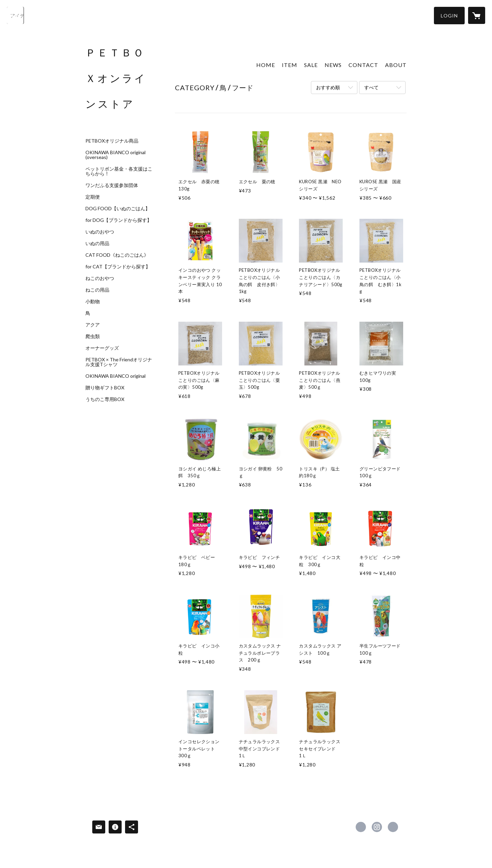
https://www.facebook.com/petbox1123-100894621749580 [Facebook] (361, 827)
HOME (266, 65)
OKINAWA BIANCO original (115, 376)
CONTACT (363, 65)
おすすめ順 (328, 87)
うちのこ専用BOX (105, 399)
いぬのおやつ (100, 232)
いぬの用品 (97, 243)
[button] (449, 16)
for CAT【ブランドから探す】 (118, 267)
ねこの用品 (97, 290)
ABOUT (396, 65)
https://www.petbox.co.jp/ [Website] (393, 827)
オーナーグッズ (102, 348)
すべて (371, 87)
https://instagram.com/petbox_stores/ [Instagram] (377, 827)
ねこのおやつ (100, 278)
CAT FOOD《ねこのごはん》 (117, 255)
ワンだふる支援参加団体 (112, 185)
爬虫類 (93, 336)
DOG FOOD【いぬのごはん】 (118, 209)
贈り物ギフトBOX (105, 388)
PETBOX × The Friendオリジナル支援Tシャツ (119, 362)
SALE (311, 65)
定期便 (93, 197)
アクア (93, 325)
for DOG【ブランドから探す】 (119, 220)
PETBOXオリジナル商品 (112, 141)
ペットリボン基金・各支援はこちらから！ (119, 171)
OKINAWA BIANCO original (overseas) (115, 155)
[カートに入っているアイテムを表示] (477, 15)
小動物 (93, 302)
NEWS (333, 65)
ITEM (290, 65)
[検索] (15, 15)
